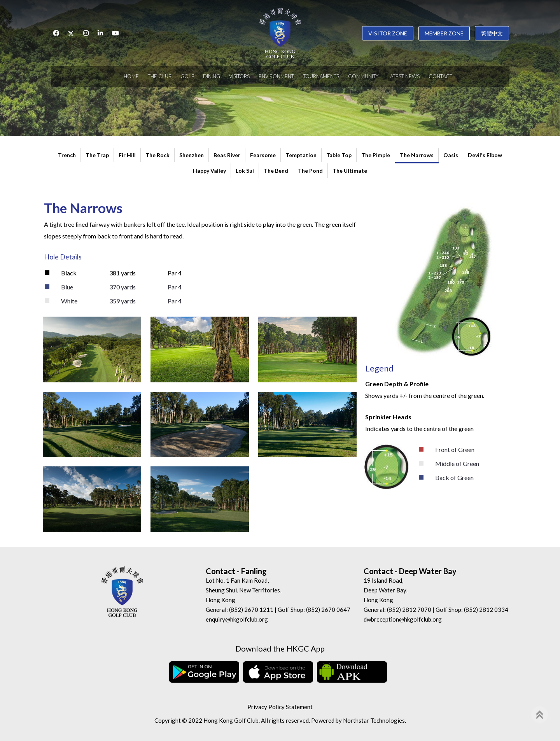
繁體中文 (492, 33)
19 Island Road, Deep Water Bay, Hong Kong (385, 590)
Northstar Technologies (374, 720)
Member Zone (444, 33)
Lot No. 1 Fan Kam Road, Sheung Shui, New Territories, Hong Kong (243, 590)
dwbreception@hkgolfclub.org (403, 619)
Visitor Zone (388, 33)
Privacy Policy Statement (280, 707)
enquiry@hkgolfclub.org (237, 619)
